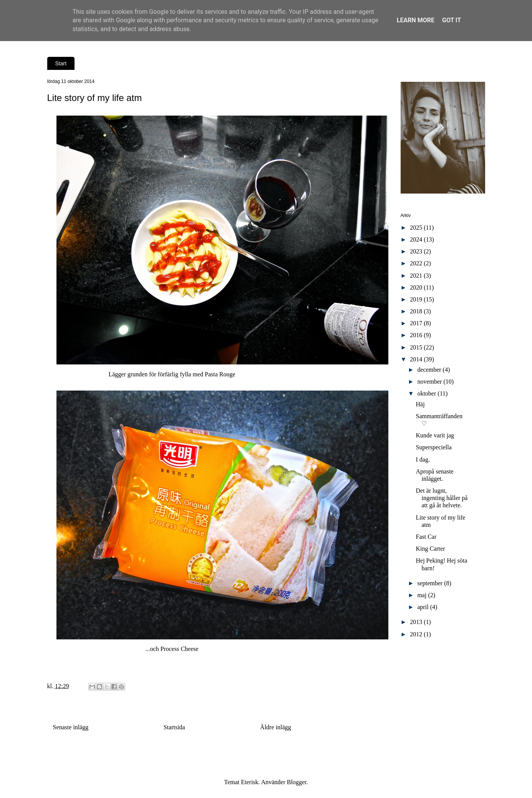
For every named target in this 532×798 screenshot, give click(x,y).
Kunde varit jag (435, 435)
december (430, 370)
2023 (417, 251)
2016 (417, 335)
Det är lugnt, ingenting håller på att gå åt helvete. (442, 498)
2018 (417, 311)
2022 (417, 263)
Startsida (174, 727)
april (423, 607)
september (431, 583)
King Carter (430, 549)
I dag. (423, 459)
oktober (427, 393)
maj (423, 595)
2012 (417, 634)
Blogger (297, 782)
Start (61, 63)
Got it (452, 20)
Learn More (416, 20)
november (430, 382)
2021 (417, 276)
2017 (417, 323)
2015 (417, 347)
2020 (417, 287)
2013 (417, 622)
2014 (417, 359)
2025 (417, 228)
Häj (420, 404)
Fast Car (426, 537)
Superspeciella (433, 447)
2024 (417, 239)
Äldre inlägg (275, 727)
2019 (417, 299)
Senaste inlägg (71, 727)
